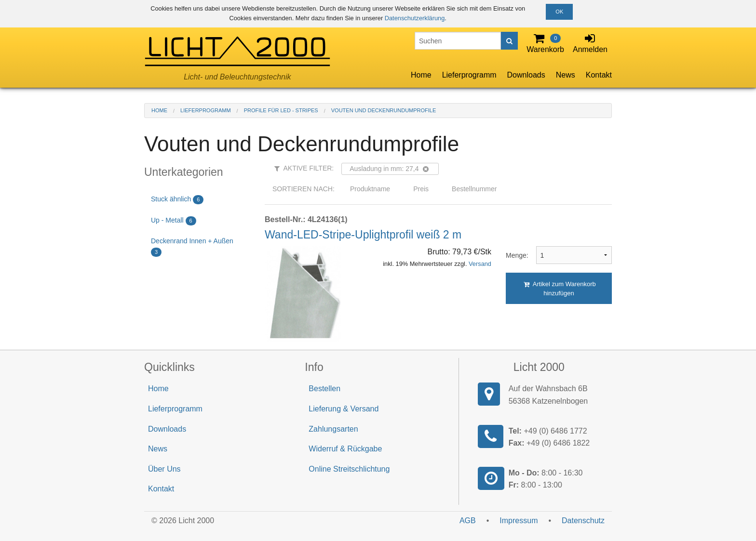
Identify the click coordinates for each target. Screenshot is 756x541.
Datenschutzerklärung (415, 18)
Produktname (370, 189)
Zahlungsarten (333, 429)
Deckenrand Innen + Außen (192, 247)
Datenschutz (583, 521)
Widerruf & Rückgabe (345, 449)
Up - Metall (174, 221)
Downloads (526, 75)
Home (421, 75)
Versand (480, 264)
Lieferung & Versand (344, 409)
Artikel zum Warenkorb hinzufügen (560, 289)
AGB (468, 521)
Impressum (519, 521)
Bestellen (324, 389)
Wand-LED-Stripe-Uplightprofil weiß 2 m (363, 235)
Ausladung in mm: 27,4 (389, 169)
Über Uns (164, 469)
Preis (421, 189)
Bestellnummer (474, 189)
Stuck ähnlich (177, 200)
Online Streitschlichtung (349, 469)
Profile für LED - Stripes (281, 110)
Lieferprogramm (469, 75)
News (566, 75)
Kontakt (599, 75)
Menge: (513, 255)
